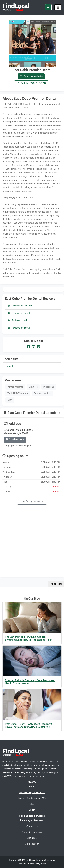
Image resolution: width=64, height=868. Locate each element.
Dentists (10, 366)
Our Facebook (32, 844)
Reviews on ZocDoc (20, 328)
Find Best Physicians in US (32, 792)
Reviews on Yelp (18, 320)
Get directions (15, 439)
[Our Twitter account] (39, 347)
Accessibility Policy (37, 864)
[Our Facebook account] (28, 347)
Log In (32, 810)
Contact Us (32, 826)
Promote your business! (32, 820)
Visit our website (31, 76)
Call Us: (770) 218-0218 (31, 83)
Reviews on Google (20, 313)
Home (32, 787)
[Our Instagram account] (33, 347)
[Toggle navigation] (58, 7)
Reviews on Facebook (21, 306)
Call (32, 502)
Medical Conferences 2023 (32, 798)
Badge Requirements (32, 832)
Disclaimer (32, 838)
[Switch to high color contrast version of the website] (48, 7)
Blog (32, 804)
